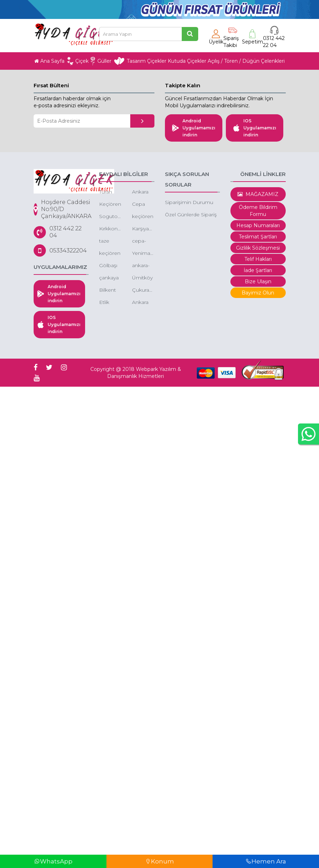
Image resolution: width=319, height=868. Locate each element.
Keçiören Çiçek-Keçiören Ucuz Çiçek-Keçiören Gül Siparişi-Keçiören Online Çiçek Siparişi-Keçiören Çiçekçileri (110, 205)
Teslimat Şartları (258, 237)
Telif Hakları (258, 259)
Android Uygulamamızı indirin (194, 128)
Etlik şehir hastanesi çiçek (110, 303)
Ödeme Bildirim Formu (258, 211)
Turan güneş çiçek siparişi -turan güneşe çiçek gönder (109, 192)
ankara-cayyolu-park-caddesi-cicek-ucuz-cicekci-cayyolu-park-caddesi (142, 266)
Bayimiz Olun (258, 293)
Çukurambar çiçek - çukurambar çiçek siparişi (143, 290)
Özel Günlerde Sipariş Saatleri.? (191, 215)
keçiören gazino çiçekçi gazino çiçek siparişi (143, 217)
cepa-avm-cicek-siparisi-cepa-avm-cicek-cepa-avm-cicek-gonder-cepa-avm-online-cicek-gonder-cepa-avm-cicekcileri (143, 241)
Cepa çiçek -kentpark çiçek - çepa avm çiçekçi (143, 205)
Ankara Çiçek (140, 192)
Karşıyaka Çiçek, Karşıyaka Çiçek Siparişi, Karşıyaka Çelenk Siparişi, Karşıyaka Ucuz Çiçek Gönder (143, 229)
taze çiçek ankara (107, 241)
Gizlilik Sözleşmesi (258, 248)
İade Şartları (258, 270)
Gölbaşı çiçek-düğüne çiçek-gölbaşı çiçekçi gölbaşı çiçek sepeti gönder (109, 266)
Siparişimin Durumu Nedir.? (189, 203)
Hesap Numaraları (258, 225)
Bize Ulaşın (258, 282)
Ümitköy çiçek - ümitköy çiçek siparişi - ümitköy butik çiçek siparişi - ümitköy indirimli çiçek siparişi (142, 278)
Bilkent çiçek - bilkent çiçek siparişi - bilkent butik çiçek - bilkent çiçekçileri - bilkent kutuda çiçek (110, 290)
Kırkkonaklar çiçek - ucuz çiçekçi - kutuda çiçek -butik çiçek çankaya (110, 229)
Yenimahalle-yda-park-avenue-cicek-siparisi (143, 254)
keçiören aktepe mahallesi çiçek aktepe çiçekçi (110, 254)
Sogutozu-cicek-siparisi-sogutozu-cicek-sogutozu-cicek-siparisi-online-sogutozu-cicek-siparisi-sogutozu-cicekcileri (110, 217)
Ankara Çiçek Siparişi (140, 303)
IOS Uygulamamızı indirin (255, 128)
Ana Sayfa (49, 61)
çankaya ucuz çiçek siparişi (109, 278)
